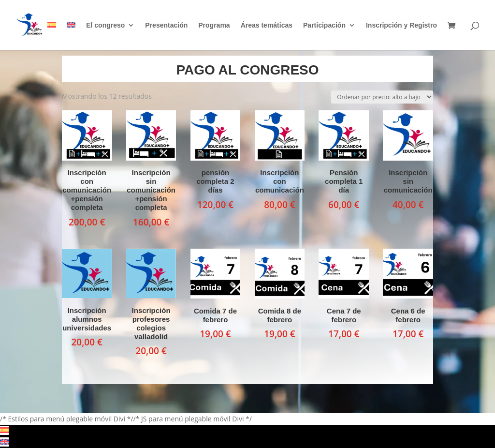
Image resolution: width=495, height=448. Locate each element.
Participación (324, 25)
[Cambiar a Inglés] (71, 36)
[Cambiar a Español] (4, 430)
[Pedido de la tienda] (382, 97)
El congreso (105, 25)
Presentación (166, 25)
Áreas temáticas (267, 25)
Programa (214, 25)
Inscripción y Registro (401, 25)
